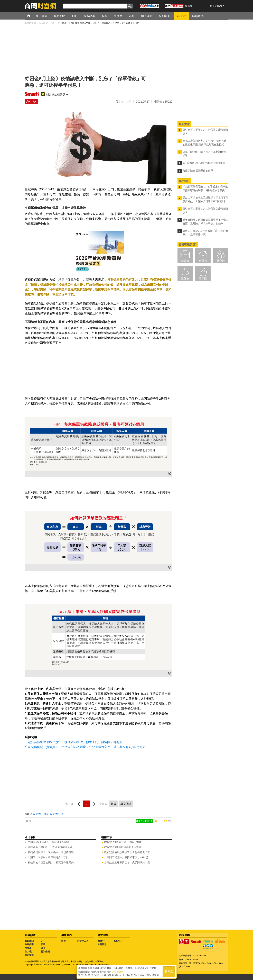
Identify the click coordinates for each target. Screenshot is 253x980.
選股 (63, 941)
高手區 (203, 279)
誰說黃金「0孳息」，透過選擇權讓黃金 (50, 847)
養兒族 (221, 261)
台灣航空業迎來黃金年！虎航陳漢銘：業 (127, 862)
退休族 (185, 279)
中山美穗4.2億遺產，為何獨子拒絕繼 (49, 842)
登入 (222, 6)
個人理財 (29, 952)
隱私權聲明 (118, 972)
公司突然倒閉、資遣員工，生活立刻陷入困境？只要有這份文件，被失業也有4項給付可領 (85, 747)
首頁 (32, 16)
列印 (170, 821)
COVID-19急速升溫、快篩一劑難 (123, 842)
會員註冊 (215, 6)
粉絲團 (189, 6)
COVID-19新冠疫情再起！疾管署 (123, 847)
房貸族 (203, 261)
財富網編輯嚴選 (56, 95)
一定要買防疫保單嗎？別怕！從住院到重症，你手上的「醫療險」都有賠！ (75, 742)
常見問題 (102, 944)
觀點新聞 (29, 941)
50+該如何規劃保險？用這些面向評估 (204, 163)
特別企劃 (45, 952)
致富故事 (29, 944)
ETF (43, 941)
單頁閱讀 (126, 804)
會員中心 (102, 941)
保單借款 (38, 814)
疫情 (46, 814)
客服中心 (118, 941)
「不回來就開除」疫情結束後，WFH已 (126, 857)
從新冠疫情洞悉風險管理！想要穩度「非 (127, 852)
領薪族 (185, 261)
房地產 (28, 948)
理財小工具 (83, 941)
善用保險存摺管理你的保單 (198, 171)
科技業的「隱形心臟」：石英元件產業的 (51, 862)
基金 (43, 948)
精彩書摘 (29, 955)
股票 (43, 944)
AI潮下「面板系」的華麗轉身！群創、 (49, 857)
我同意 (169, 972)
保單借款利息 (57, 814)
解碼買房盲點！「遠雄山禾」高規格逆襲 (51, 852)
